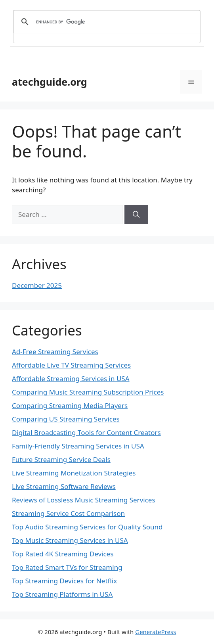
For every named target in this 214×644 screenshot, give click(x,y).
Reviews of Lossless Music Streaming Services (84, 500)
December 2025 (37, 285)
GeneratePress (156, 632)
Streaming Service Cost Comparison (68, 513)
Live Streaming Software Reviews (64, 486)
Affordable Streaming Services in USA (71, 379)
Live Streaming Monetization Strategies (74, 473)
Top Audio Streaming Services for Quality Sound (87, 527)
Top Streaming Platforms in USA (62, 594)
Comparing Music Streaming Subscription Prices (88, 392)
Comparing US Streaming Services (66, 419)
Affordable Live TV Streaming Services (71, 365)
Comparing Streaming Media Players (70, 405)
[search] (105, 22)
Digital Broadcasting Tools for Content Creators (86, 432)
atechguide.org (50, 82)
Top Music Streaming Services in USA (70, 540)
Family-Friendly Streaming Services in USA (78, 446)
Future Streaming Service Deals (61, 459)
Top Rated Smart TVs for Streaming (67, 567)
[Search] (136, 215)
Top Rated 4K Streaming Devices (63, 554)
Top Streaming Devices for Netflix (64, 581)
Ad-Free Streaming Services (55, 352)
